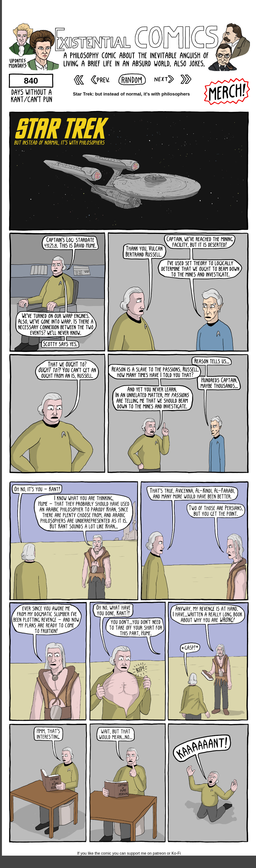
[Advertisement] (129, 11)
